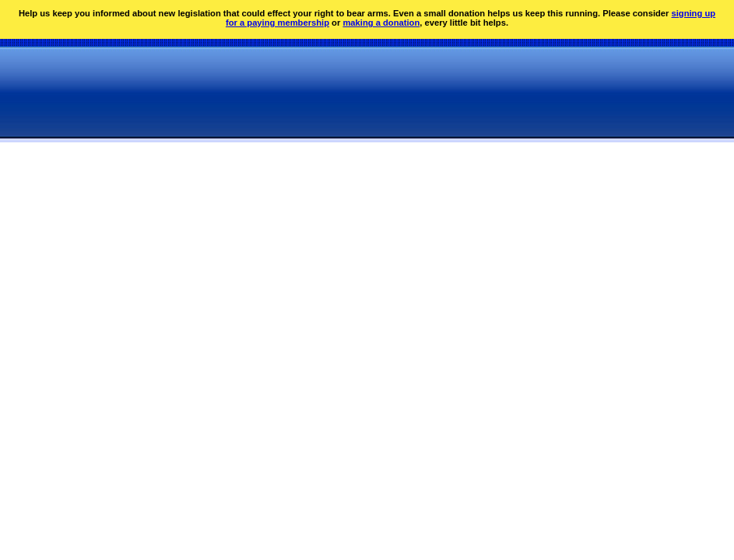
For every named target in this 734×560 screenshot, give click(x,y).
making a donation (381, 23)
